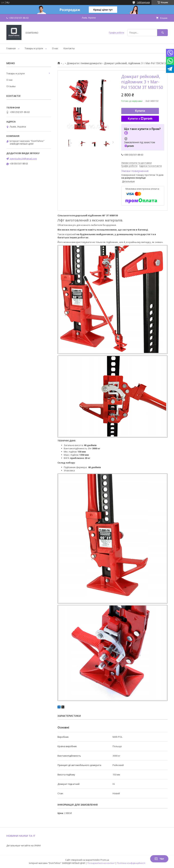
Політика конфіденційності (131, 863)
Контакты (69, 48)
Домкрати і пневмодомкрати (84, 63)
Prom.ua (105, 860)
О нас (55, 48)
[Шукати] (162, 33)
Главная (11, 48)
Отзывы (11, 86)
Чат (159, 859)
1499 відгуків (143, 2)
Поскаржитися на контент (101, 863)
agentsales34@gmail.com (23, 159)
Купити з (140, 119)
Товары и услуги (34, 48)
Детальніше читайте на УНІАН (24, 845)
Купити (140, 111)
